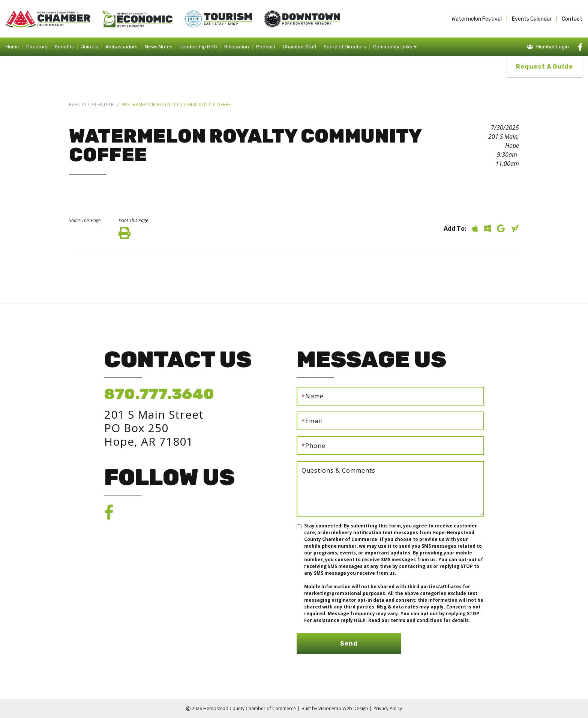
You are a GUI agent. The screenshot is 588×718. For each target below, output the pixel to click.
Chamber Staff (300, 47)
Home (12, 47)
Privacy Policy (388, 708)
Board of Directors (345, 47)
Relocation (237, 47)
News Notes (159, 47)
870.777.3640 (159, 394)
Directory (37, 47)
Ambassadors (121, 47)
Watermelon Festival (477, 19)
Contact (572, 19)
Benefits (64, 47)
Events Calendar (532, 19)
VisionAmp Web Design (343, 708)
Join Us (90, 47)
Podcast (266, 47)
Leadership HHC (198, 47)
